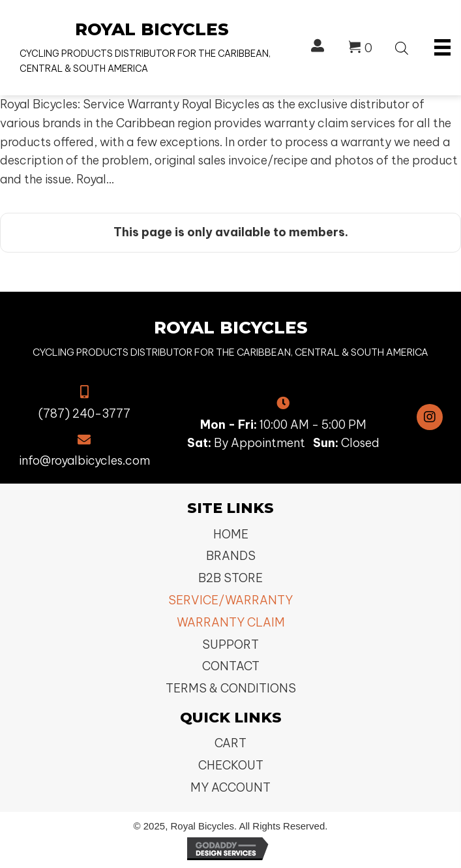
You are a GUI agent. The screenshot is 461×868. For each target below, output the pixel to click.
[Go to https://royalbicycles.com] (152, 48)
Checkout (231, 765)
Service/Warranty (230, 600)
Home (231, 534)
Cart (230, 743)
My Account (230, 787)
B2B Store (230, 578)
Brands (231, 556)
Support (230, 644)
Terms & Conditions (231, 688)
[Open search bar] (402, 46)
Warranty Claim (231, 622)
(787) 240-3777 (84, 413)
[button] (430, 417)
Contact (231, 666)
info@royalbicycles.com (84, 460)
